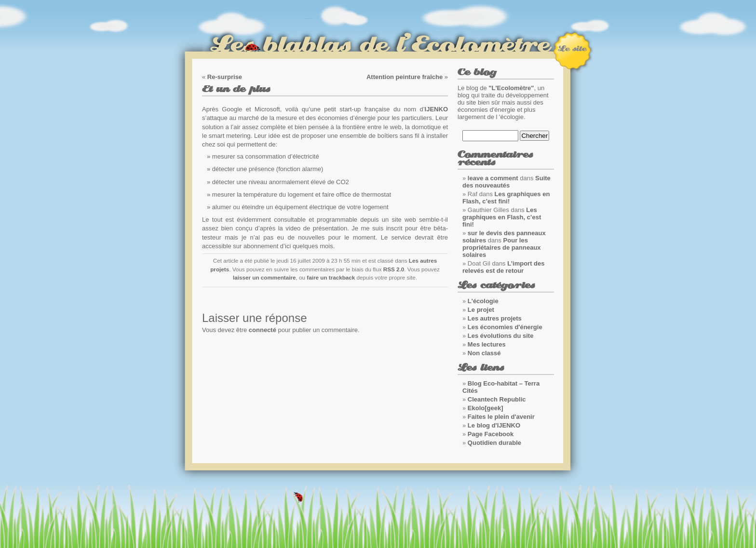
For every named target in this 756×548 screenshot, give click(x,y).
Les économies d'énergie (505, 327)
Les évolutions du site (501, 336)
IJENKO (436, 109)
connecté (263, 330)
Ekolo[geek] (486, 408)
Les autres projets (495, 318)
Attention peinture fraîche (405, 77)
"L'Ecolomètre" (511, 88)
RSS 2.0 (394, 269)
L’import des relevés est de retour (504, 267)
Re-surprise (225, 77)
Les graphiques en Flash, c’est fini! (506, 198)
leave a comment (493, 178)
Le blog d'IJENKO (494, 425)
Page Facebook (491, 434)
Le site (572, 48)
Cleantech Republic (497, 399)
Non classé (484, 353)
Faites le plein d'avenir (501, 417)
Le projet (481, 310)
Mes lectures (487, 344)
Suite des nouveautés (506, 182)
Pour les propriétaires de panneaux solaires (502, 247)
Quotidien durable (494, 443)
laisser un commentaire (264, 277)
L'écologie (483, 301)
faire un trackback (331, 277)
